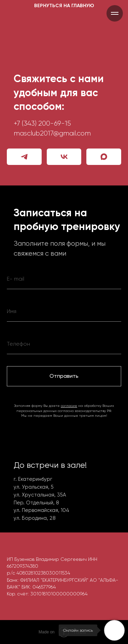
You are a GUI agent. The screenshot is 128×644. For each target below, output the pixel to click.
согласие (69, 406)
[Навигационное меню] (115, 13)
